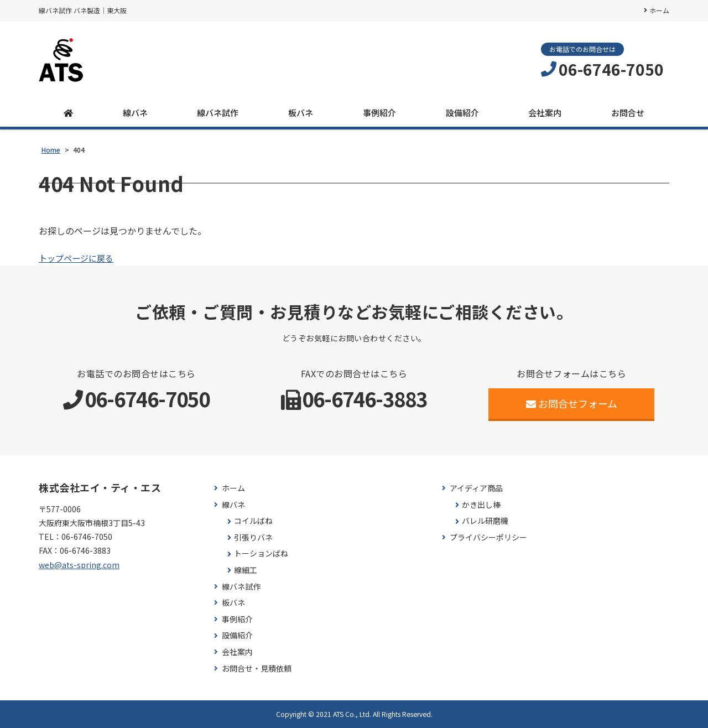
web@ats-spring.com (79, 565)
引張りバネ (253, 537)
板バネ (301, 113)
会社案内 (545, 113)
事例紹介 (379, 113)
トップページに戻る (79, 258)
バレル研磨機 (485, 521)
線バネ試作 (218, 113)
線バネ (135, 113)
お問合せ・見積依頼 (257, 669)
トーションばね (261, 553)
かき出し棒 (481, 505)
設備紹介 (462, 113)
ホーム (659, 10)
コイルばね (253, 521)
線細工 (246, 570)
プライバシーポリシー (488, 537)
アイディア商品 (476, 488)
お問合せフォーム (572, 403)
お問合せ (628, 113)
